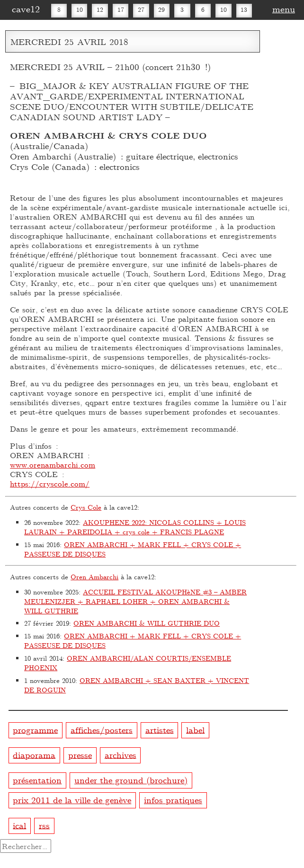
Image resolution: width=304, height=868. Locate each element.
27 (141, 9)
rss (44, 825)
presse (80, 754)
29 (161, 9)
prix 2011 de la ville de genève (72, 800)
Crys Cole (86, 507)
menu (284, 9)
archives (121, 754)
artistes (160, 729)
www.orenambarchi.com (53, 465)
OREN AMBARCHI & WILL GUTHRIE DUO (147, 623)
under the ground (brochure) (131, 780)
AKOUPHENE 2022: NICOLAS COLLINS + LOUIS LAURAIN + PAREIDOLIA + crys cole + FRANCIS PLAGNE (135, 527)
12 (100, 9)
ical (19, 825)
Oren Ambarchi (94, 577)
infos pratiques (173, 800)
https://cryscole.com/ (50, 483)
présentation (37, 780)
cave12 (26, 9)
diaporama (34, 754)
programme (35, 729)
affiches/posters (102, 729)
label (195, 729)
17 (121, 9)
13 (244, 9)
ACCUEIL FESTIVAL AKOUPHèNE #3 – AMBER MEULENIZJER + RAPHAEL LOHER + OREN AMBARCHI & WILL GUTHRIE (135, 601)
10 (80, 9)
